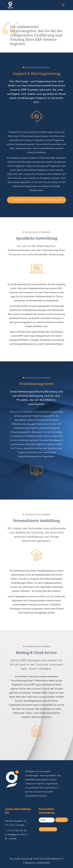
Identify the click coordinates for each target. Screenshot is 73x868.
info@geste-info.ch (17, 835)
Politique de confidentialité (36, 863)
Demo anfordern (48, 829)
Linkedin (13, 839)
